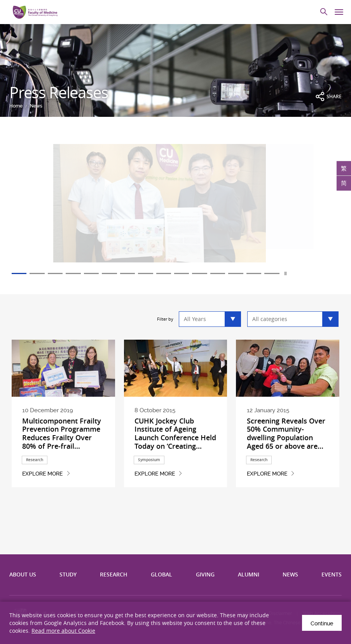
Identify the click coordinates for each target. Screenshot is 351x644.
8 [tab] (150, 273)
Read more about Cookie (63, 631)
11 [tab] (206, 273)
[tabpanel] (175, 208)
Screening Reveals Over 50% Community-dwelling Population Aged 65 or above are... (286, 433)
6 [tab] (113, 273)
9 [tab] (169, 273)
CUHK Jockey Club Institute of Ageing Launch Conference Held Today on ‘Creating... (175, 433)
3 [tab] (57, 273)
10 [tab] (187, 273)
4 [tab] (75, 273)
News (36, 106)
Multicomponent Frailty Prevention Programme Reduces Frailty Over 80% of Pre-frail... (62, 433)
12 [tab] (225, 273)
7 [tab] (131, 273)
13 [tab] (243, 273)
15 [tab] (281, 273)
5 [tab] (94, 273)
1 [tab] (19, 273)
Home (16, 106)
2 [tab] (38, 273)
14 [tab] (262, 273)
